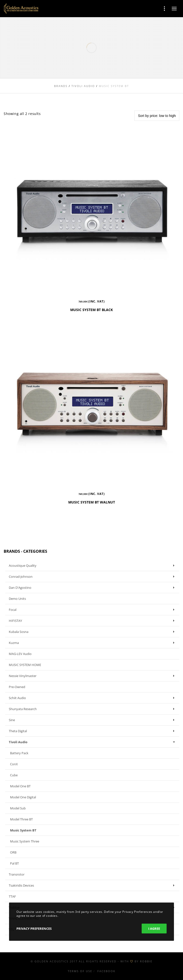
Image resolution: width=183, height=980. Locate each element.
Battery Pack (19, 753)
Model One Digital (23, 797)
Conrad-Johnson (93, 577)
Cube (14, 775)
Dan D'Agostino (93, 588)
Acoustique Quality (93, 565)
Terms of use (80, 971)
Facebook (106, 971)
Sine (93, 720)
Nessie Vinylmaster (93, 676)
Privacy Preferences (34, 929)
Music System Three (25, 841)
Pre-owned (17, 687)
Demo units (17, 599)
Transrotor (17, 874)
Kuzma (93, 643)
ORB (13, 852)
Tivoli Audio (93, 742)
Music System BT (23, 830)
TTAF (12, 896)
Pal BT (14, 863)
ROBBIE (146, 961)
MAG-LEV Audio (20, 654)
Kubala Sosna (93, 632)
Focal (93, 610)
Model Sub (18, 808)
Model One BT (20, 786)
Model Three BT (21, 819)
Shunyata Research (93, 709)
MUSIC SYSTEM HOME (25, 665)
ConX (14, 764)
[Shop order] (157, 116)
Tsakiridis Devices (93, 885)
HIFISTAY (93, 621)
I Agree (154, 929)
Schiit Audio (93, 698)
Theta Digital (93, 731)
